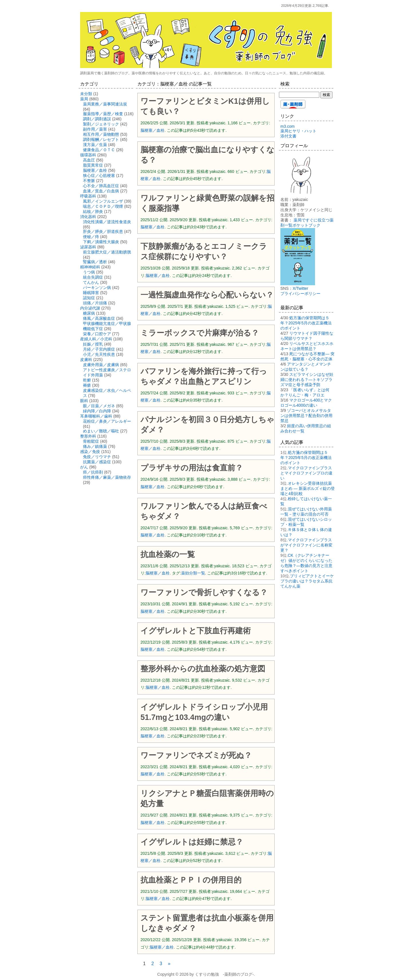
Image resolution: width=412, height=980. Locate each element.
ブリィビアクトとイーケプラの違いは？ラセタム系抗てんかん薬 (307, 581)
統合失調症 (93, 277)
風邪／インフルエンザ (103, 201)
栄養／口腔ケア (97, 334)
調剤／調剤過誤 (97, 119)
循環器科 (88, 155)
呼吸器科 (88, 196)
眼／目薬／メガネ (99, 406)
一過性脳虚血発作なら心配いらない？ (207, 295)
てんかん (91, 282)
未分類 (86, 94)
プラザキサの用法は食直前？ (192, 468)
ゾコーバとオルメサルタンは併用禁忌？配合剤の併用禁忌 (306, 416)
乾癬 (87, 380)
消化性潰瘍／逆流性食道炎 (107, 222)
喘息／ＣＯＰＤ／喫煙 (103, 206)
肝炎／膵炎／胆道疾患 (103, 231)
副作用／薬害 (95, 129)
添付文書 (288, 136)
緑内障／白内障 (97, 411)
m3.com (288, 126)
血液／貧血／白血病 (101, 191)
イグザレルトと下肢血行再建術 (196, 631)
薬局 (84, 99)
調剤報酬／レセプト (101, 139)
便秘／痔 (91, 237)
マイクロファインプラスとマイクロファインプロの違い (306, 473)
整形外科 (88, 436)
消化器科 (88, 217)
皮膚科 (86, 360)
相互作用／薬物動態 (101, 134)
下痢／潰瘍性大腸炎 (101, 242)
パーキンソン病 (97, 288)
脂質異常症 (93, 165)
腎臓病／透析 (95, 262)
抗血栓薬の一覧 (168, 554)
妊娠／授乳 (93, 344)
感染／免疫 (90, 452)
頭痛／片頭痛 (95, 303)
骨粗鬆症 (91, 441)
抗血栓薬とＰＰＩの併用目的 (191, 880)
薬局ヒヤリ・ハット (298, 131)
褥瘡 (87, 385)
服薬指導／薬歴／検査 (103, 114)
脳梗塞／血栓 (152, 130)
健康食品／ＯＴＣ (99, 150)
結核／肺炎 (93, 211)
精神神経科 (90, 267)
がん (84, 467)
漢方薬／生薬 (95, 145)
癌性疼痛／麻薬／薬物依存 (107, 477)
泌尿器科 (88, 247)
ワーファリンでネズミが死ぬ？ (196, 755)
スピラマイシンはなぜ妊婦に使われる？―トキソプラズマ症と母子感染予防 (307, 380)
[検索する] (299, 95)
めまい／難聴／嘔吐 (101, 431)
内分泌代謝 (90, 308)
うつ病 (89, 272)
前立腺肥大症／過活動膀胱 (107, 252)
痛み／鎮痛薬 (95, 446)
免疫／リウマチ (97, 457)
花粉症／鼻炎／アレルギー (107, 421)
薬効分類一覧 (193, 573)
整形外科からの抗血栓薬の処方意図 (203, 669)
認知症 (89, 298)
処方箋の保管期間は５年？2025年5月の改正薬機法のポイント (306, 323)
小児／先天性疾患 (99, 354)
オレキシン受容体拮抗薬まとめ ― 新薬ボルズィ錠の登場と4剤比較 (308, 488)
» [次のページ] (169, 964)
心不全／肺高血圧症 (101, 186)
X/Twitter (300, 288)
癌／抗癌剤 (93, 472)
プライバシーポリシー (300, 294)
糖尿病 (89, 313)
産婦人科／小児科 (96, 339)
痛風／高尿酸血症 (99, 318)
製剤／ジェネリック (101, 124)
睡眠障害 (91, 293)
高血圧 (89, 160)
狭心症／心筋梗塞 (99, 175)
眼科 (84, 401)
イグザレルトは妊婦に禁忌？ (192, 842)
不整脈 (89, 181)
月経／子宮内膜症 (99, 349)
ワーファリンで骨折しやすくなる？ (204, 592)
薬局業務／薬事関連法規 (105, 104)
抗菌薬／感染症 (97, 462)
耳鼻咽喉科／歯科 (96, 416)
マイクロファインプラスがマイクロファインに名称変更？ (306, 545)
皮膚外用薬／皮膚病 (101, 365)
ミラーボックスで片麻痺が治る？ (200, 333)
